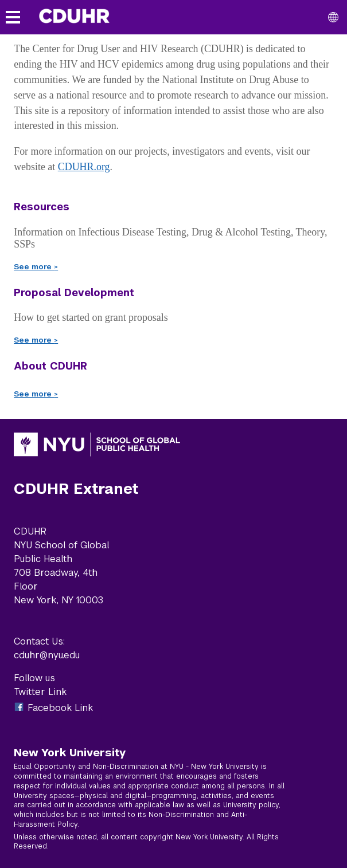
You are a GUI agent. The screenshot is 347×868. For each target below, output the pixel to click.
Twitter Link (40, 692)
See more (36, 267)
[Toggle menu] (13, 17)
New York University (70, 752)
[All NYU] (333, 17)
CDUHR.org (84, 167)
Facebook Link (60, 708)
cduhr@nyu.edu (47, 655)
